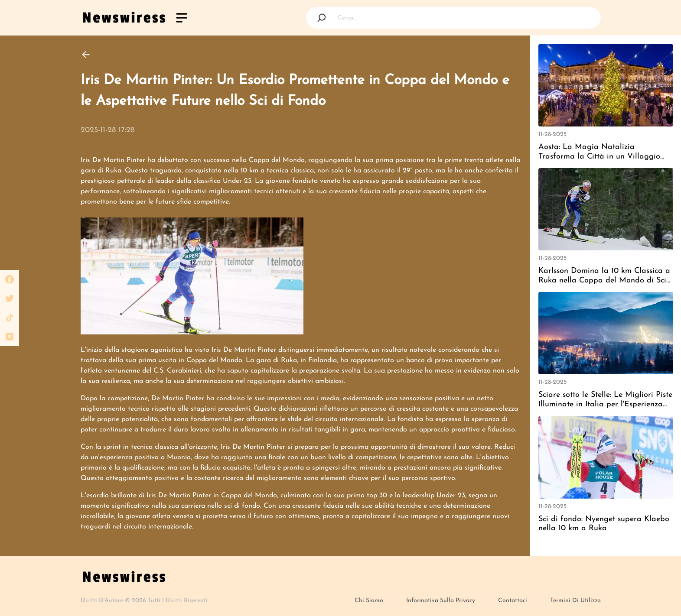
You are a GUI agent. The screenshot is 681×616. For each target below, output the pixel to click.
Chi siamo (370, 601)
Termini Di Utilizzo (575, 601)
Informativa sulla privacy (442, 601)
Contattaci (513, 601)
